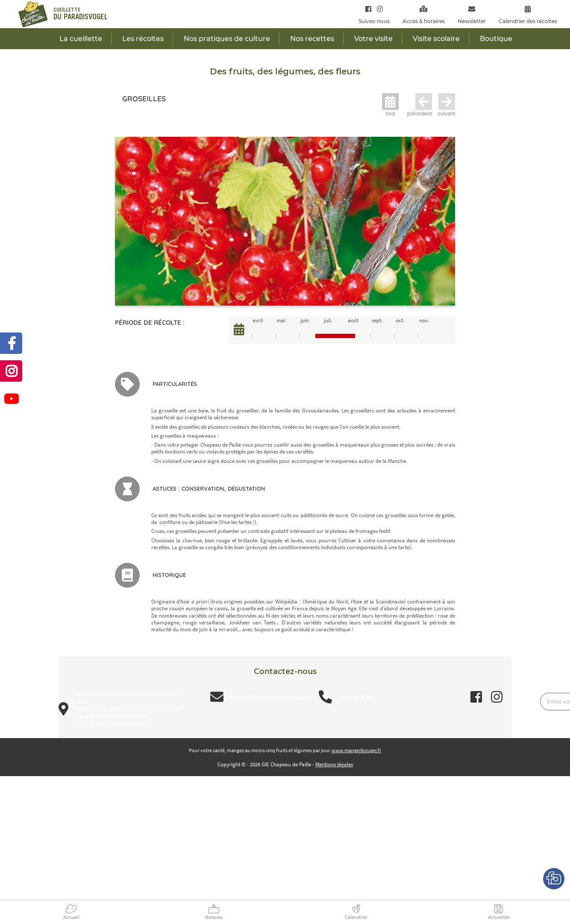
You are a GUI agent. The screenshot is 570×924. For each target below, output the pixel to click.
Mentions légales (334, 764)
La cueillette (81, 39)
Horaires (214, 917)
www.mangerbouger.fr (356, 750)
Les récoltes (143, 39)
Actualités (499, 917)
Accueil (71, 917)
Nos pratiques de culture (227, 39)
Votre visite (373, 39)
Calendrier (356, 917)
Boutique (496, 39)
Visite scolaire (436, 39)
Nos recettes (312, 39)
